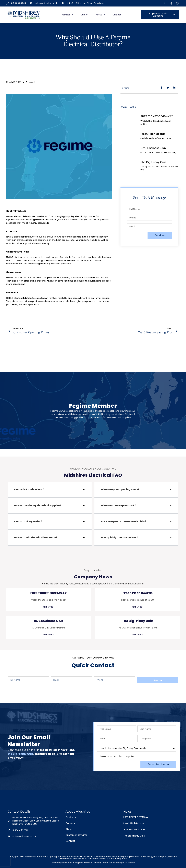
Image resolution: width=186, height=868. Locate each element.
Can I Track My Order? (28, 521)
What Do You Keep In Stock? (118, 505)
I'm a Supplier (127, 756)
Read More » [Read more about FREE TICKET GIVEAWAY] (49, 607)
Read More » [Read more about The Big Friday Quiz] (137, 635)
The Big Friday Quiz (153, 162)
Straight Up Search (126, 863)
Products (67, 15)
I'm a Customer (108, 756)
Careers (85, 15)
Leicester (82, 859)
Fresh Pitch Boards (153, 134)
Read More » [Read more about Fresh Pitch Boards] (137, 607)
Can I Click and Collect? (29, 489)
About (101, 15)
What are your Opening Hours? (120, 489)
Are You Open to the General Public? (124, 521)
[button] (50, 490)
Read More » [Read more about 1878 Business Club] (49, 635)
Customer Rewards (76, 835)
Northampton (160, 857)
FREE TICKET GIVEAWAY (157, 116)
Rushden (173, 857)
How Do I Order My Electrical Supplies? (38, 505)
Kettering (148, 857)
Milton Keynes (66, 859)
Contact (117, 15)
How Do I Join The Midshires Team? (36, 537)
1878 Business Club (153, 148)
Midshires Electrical (125, 414)
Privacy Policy (101, 863)
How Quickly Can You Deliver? (119, 537)
